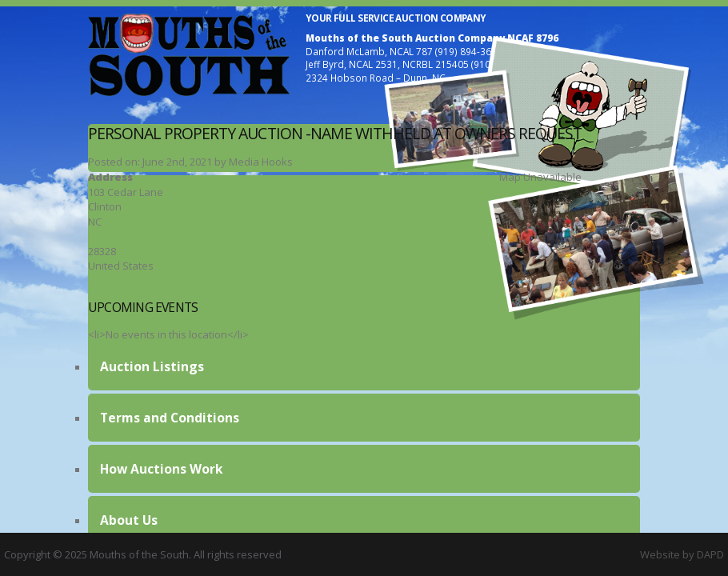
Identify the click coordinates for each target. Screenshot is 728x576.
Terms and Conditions (170, 418)
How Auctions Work (162, 469)
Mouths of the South (189, 54)
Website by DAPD (682, 554)
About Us (129, 520)
